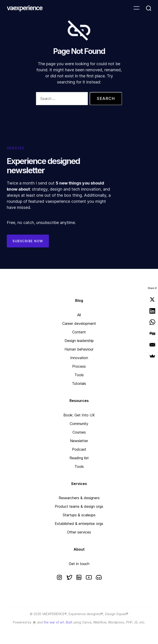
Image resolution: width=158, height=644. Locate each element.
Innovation (79, 358)
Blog (79, 300)
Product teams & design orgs (79, 506)
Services (79, 484)
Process (79, 366)
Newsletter (79, 441)
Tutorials (79, 383)
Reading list (79, 458)
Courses (79, 432)
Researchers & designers (79, 498)
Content (79, 332)
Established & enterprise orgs (79, 524)
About (79, 549)
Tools (79, 375)
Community (79, 424)
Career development (79, 323)
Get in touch (79, 564)
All (79, 315)
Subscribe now (28, 241)
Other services (79, 532)
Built (69, 622)
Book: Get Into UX (79, 415)
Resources (79, 401)
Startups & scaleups (79, 515)
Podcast (79, 449)
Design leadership (79, 341)
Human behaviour (79, 349)
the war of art (54, 622)
